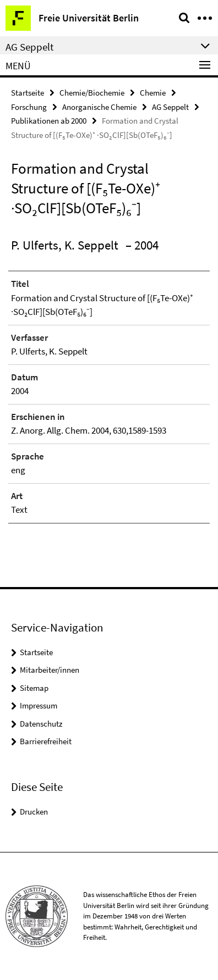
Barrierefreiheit (46, 741)
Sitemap (34, 688)
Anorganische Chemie (99, 107)
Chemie (153, 93)
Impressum (39, 705)
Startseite (28, 93)
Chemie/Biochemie (92, 93)
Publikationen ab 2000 (49, 121)
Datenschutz (41, 724)
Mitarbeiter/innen (50, 670)
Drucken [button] (34, 812)
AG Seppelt (170, 107)
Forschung (29, 107)
